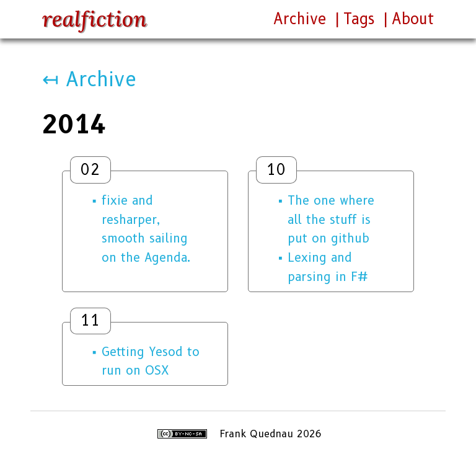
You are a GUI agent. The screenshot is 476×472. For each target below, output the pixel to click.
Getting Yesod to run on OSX (151, 361)
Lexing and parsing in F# (328, 267)
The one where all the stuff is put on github (331, 219)
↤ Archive (89, 79)
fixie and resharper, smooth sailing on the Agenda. (146, 229)
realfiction (95, 19)
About (413, 19)
